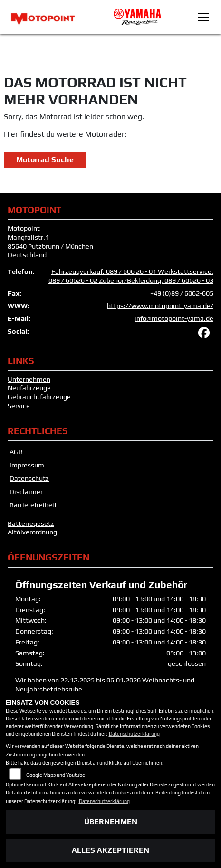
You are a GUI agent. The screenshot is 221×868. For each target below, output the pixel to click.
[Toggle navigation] (203, 17)
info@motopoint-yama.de (174, 318)
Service (19, 406)
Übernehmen (111, 822)
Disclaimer (26, 492)
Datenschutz (29, 478)
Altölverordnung (32, 532)
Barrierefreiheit (33, 505)
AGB (16, 452)
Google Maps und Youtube (56, 775)
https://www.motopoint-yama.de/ (160, 306)
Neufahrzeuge (29, 388)
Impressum (27, 465)
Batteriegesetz (31, 523)
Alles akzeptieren (110, 850)
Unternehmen (29, 379)
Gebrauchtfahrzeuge (39, 397)
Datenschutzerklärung (134, 734)
